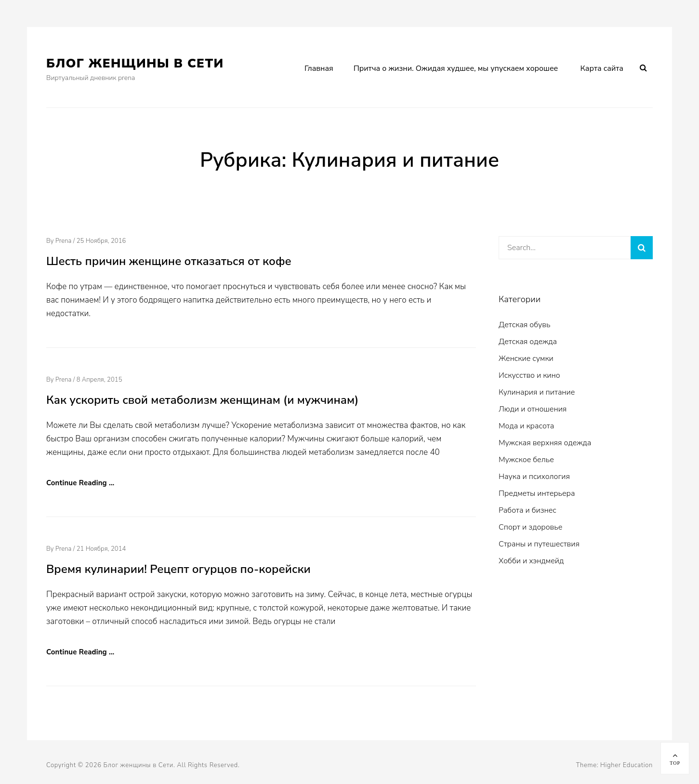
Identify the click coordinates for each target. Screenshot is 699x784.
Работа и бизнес (528, 510)
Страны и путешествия (539, 544)
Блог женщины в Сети (135, 63)
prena (64, 241)
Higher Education (626, 765)
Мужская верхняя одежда (545, 443)
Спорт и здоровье (530, 527)
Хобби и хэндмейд (531, 561)
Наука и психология (534, 477)
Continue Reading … (80, 483)
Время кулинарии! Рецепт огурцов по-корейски (178, 569)
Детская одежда (528, 342)
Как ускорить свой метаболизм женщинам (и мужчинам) (202, 400)
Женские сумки (526, 359)
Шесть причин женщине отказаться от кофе (169, 261)
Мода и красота (526, 426)
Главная (319, 68)
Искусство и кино (529, 375)
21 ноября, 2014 (101, 549)
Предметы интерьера (537, 493)
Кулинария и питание (537, 392)
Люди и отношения (533, 409)
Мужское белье (526, 460)
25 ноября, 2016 (101, 241)
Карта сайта (602, 68)
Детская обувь (524, 325)
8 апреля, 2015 (99, 380)
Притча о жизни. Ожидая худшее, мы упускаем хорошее (456, 68)
